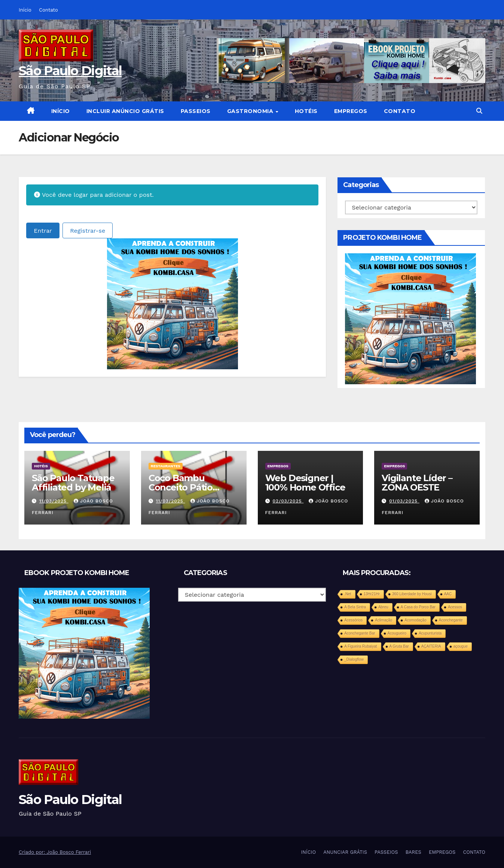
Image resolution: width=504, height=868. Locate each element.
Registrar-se (88, 231)
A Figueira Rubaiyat (361, 646)
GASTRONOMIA (251, 111)
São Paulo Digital (70, 71)
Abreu (383, 607)
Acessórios (353, 620)
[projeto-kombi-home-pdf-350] (172, 303)
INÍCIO (61, 111)
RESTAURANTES (166, 466)
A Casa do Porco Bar (418, 607)
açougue (461, 646)
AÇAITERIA (431, 646)
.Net (348, 594)
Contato (48, 10)
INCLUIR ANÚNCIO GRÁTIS (125, 111)
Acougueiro (397, 633)
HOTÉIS (306, 111)
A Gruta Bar (399, 646)
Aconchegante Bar (360, 633)
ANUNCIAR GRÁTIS (345, 852)
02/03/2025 (288, 501)
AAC (448, 594)
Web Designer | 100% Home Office (305, 483)
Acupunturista (430, 633)
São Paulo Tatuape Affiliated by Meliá (73, 483)
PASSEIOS (196, 111)
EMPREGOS (351, 111)
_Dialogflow (354, 659)
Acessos (455, 607)
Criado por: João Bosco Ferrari (55, 852)
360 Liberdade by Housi (412, 594)
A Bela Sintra (355, 607)
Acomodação (415, 620)
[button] (479, 111)
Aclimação (384, 620)
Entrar (43, 231)
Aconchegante (451, 620)
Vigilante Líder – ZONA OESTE (417, 483)
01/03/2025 (404, 501)
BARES (413, 852)
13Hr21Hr (372, 594)
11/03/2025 (54, 501)
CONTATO (400, 111)
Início (25, 10)
